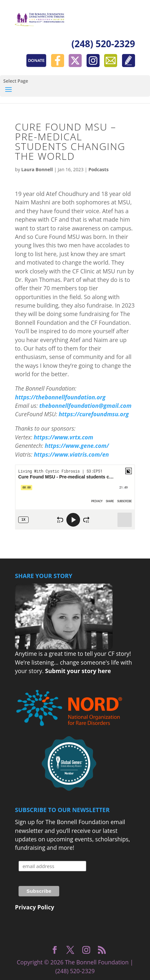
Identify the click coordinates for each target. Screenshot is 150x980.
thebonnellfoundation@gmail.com (85, 406)
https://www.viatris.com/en (71, 454)
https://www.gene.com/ (77, 446)
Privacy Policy (34, 907)
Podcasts (99, 169)
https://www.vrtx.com (63, 437)
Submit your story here (78, 671)
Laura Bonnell (37, 169)
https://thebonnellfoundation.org (60, 397)
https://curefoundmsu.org (94, 414)
